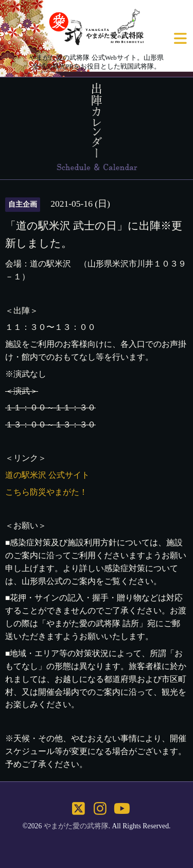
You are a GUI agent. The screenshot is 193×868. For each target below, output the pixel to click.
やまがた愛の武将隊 (76, 826)
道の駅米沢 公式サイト (47, 475)
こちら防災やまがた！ (46, 492)
